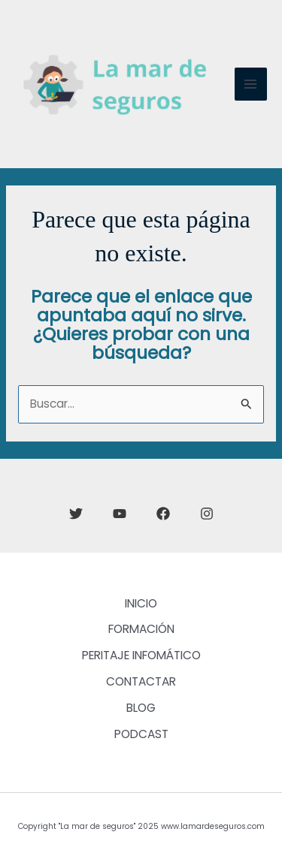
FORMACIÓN (141, 629)
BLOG (141, 708)
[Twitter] (76, 514)
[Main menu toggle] (251, 84)
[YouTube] (120, 514)
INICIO (141, 603)
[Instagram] (207, 514)
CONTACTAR (141, 681)
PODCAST (141, 734)
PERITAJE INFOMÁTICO (141, 655)
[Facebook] (163, 514)
